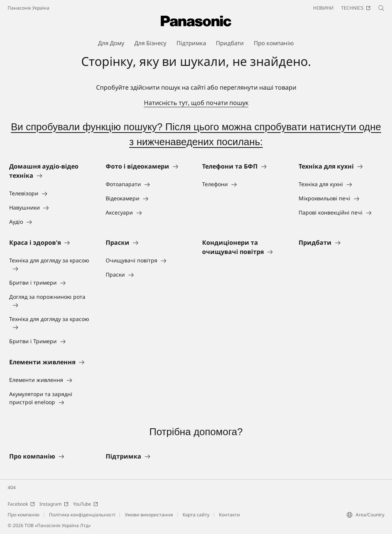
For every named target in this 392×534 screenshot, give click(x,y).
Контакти (229, 515)
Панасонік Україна (29, 8)
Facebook (21, 504)
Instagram (54, 504)
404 (12, 487)
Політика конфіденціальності (82, 515)
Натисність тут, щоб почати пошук (196, 103)
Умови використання (149, 515)
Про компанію (24, 515)
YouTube (86, 504)
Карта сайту (196, 515)
